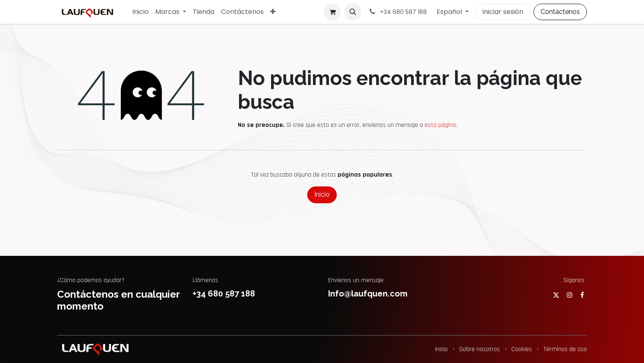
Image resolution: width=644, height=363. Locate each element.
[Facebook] (582, 295)
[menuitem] (140, 12)
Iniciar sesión (503, 12)
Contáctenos (560, 12)
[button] (353, 12)
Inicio (322, 194)
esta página (440, 125)
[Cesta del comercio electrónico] (332, 12)
